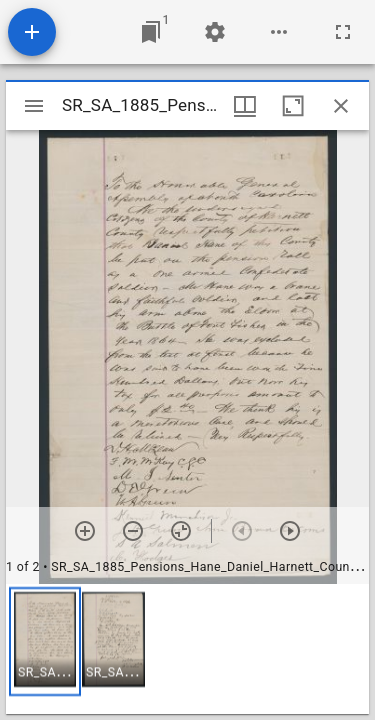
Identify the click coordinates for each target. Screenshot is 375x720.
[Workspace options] (279, 32)
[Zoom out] (133, 531)
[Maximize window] (293, 106)
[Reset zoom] (181, 531)
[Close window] (341, 106)
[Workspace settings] (215, 32)
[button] (45, 641)
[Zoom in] (85, 531)
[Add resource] (32, 32)
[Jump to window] (151, 32)
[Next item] (290, 531)
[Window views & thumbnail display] (245, 106)
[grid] (187, 649)
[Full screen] (343, 32)
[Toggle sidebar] (34, 106)
